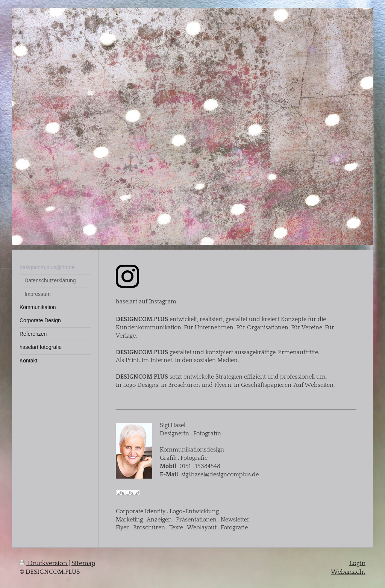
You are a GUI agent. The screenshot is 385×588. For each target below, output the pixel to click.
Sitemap (83, 563)
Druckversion (44, 563)
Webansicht (348, 572)
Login (357, 563)
